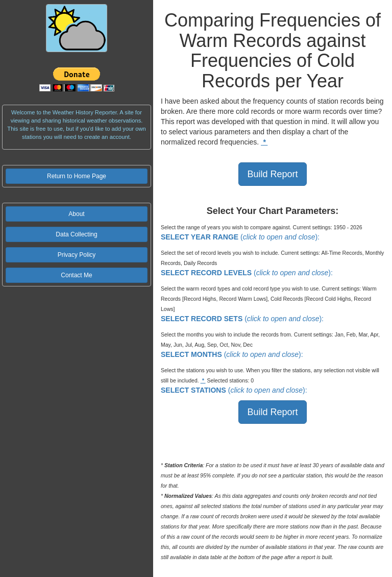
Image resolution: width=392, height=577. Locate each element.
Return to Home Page (77, 176)
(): (240, 237)
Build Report (272, 174)
